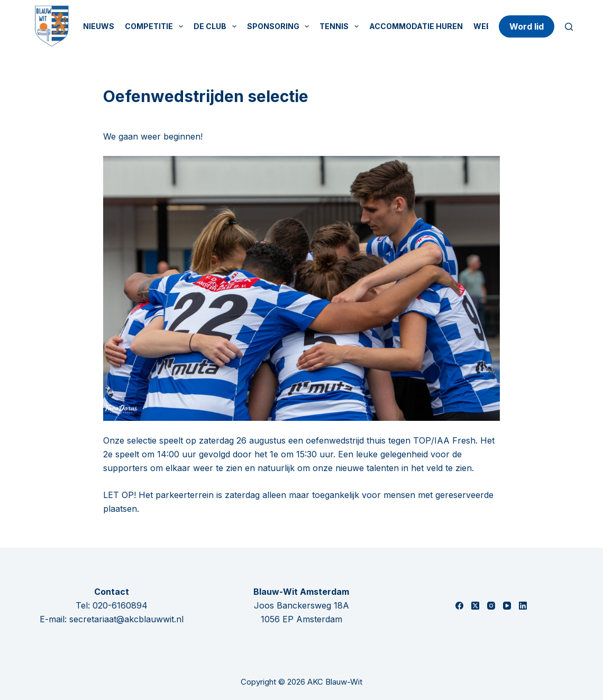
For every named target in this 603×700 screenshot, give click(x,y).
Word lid (527, 26)
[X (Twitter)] (475, 606)
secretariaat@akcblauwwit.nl (126, 619)
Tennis (341, 26)
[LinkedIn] (523, 606)
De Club (217, 26)
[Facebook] (459, 606)
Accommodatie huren (416, 26)
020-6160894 (120, 605)
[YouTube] (507, 606)
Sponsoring (280, 26)
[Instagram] (491, 606)
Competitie (156, 26)
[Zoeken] (569, 27)
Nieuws (99, 26)
